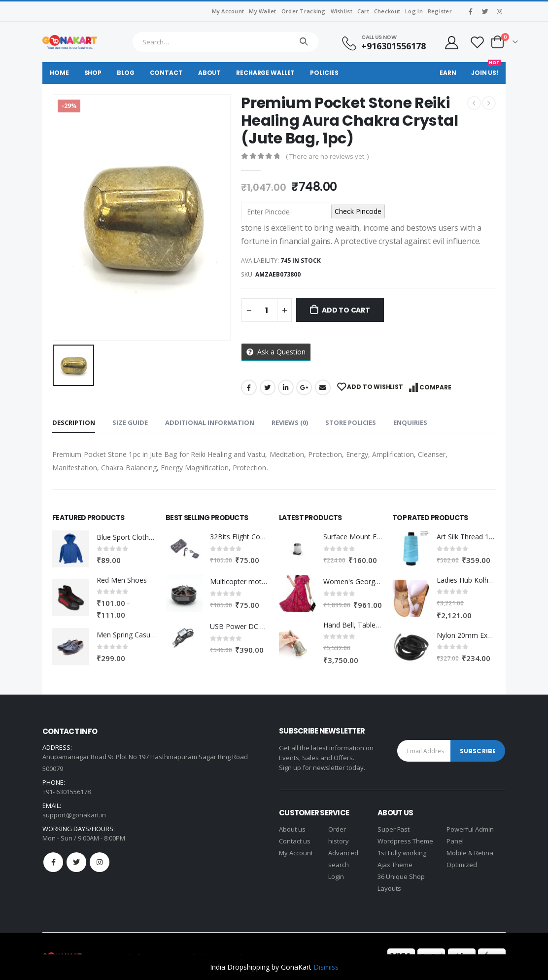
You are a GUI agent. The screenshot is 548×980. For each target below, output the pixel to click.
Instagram (100, 862)
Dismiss (326, 967)
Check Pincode (358, 211)
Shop (93, 73)
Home (59, 73)
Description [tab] (74, 422)
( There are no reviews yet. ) (327, 156)
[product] (71, 549)
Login (336, 876)
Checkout (387, 11)
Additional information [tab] (210, 422)
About (209, 73)
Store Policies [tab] (351, 422)
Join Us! (486, 70)
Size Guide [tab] (130, 422)
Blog (126, 73)
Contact (166, 73)
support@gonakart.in (74, 815)
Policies (324, 73)
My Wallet (262, 11)
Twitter (268, 387)
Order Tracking (304, 11)
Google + (304, 387)
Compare (435, 387)
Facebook (249, 387)
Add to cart (346, 310)
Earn (448, 73)
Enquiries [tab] (410, 422)
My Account (228, 11)
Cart (363, 11)
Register (440, 11)
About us (292, 829)
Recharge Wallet (265, 73)
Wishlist (342, 11)
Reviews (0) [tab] (290, 422)
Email (323, 387)
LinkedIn (286, 387)
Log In (414, 11)
